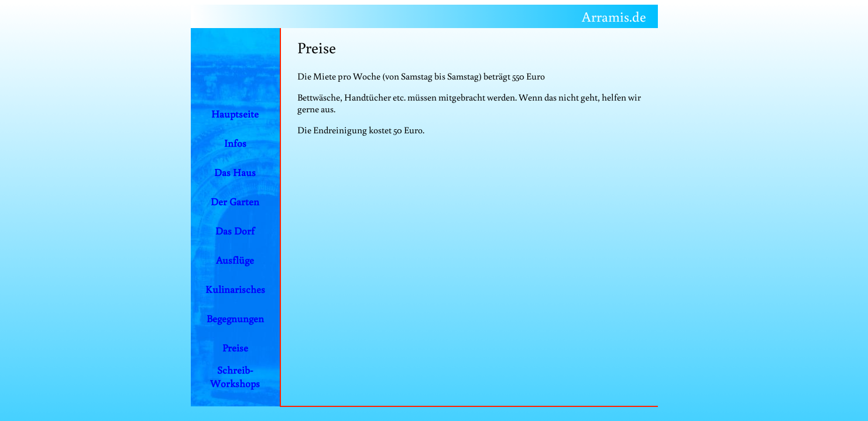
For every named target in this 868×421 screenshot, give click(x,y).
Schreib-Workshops (235, 377)
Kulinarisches (235, 289)
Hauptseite (235, 114)
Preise (235, 348)
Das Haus (235, 172)
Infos (235, 143)
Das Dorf (235, 231)
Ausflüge (235, 260)
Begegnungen (235, 318)
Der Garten (235, 201)
